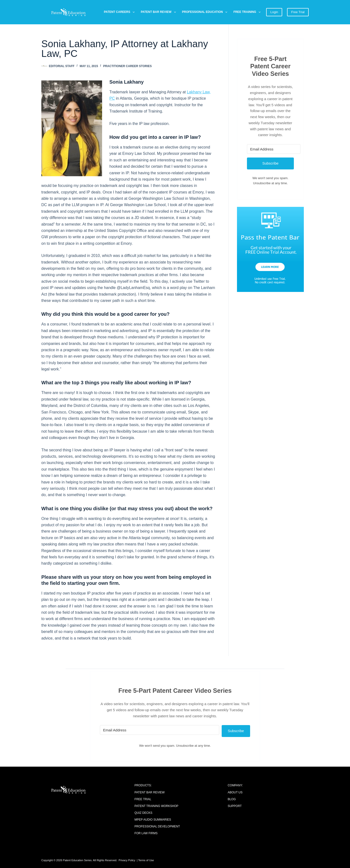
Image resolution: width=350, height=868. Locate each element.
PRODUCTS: (143, 785)
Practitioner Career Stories (127, 66)
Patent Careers (120, 12)
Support (235, 806)
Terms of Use (146, 860)
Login (274, 12)
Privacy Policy (127, 860)
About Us (235, 792)
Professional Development (157, 826)
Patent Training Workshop (156, 806)
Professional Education (206, 12)
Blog (232, 799)
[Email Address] (274, 149)
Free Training (248, 12)
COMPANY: (235, 785)
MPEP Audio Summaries (153, 820)
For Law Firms (146, 833)
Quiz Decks (143, 813)
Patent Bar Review (159, 12)
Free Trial (298, 12)
